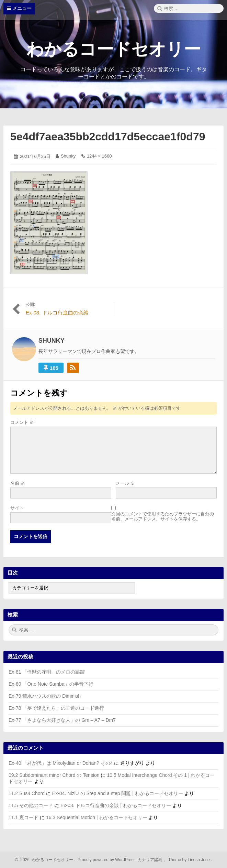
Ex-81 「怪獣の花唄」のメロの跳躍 (47, 672)
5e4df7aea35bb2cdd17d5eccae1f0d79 (108, 137)
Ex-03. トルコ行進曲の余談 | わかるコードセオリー (116, 805)
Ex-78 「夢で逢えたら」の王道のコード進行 (56, 708)
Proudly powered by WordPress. (107, 860)
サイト (17, 508)
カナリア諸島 (151, 860)
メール (125, 483)
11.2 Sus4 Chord (27, 793)
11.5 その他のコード (31, 805)
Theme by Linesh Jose (190, 860)
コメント (22, 422)
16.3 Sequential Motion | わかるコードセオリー (97, 817)
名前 (18, 483)
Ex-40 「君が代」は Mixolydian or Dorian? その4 (61, 763)
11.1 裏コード (24, 817)
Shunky (68, 156)
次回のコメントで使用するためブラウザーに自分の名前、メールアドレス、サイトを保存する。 (163, 516)
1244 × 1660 (99, 156)
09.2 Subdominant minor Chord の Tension (54, 775)
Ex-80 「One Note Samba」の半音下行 (51, 684)
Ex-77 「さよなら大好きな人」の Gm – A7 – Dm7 (62, 720)
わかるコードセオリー (114, 49)
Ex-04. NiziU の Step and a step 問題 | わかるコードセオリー (118, 793)
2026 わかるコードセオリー (46, 860)
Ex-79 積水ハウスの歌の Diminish (45, 696)
